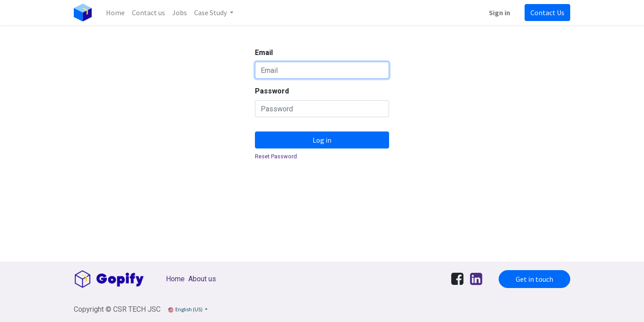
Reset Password (276, 156)
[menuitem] (115, 13)
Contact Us (547, 13)
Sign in (500, 13)
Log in (322, 140)
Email (264, 53)
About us (202, 279)
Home (175, 279)
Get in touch (534, 279)
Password (272, 91)
